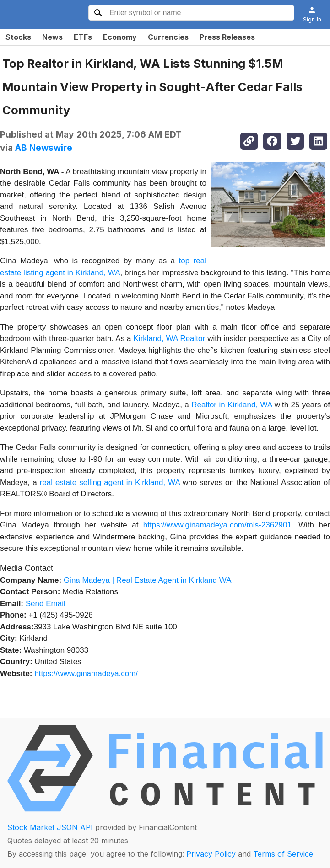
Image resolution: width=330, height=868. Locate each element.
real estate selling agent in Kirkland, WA (110, 482)
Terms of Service (283, 854)
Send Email (46, 604)
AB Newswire (44, 148)
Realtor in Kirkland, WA (232, 405)
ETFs (83, 37)
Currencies (168, 37)
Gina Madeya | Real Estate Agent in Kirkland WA (148, 580)
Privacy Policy (211, 854)
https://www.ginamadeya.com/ (86, 674)
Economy (120, 37)
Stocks (18, 37)
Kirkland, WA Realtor (170, 338)
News (52, 37)
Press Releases (227, 37)
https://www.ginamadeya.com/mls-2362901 (217, 525)
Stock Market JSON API (50, 827)
